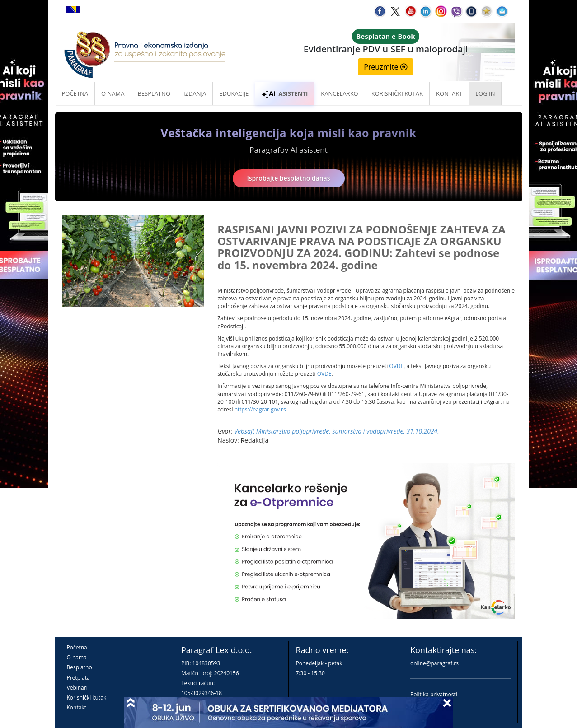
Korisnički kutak (87, 698)
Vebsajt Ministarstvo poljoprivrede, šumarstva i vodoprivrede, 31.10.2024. (337, 431)
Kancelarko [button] (339, 93)
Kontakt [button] (449, 93)
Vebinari (77, 688)
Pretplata (78, 678)
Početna (75, 93)
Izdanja (195, 93)
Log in (485, 93)
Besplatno (154, 93)
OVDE (396, 366)
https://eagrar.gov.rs (260, 409)
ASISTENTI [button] (285, 93)
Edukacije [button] (234, 93)
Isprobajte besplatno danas (289, 178)
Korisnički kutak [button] (397, 93)
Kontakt (77, 707)
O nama (113, 93)
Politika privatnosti (434, 694)
